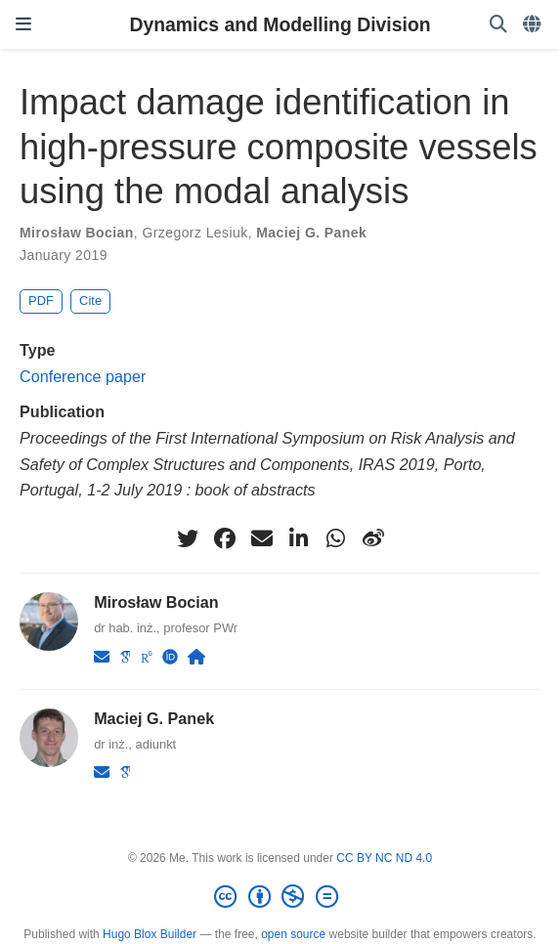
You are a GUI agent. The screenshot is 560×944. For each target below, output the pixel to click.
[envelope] (262, 538)
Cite (90, 300)
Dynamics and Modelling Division (280, 24)
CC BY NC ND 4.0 (384, 858)
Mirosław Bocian (77, 233)
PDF (41, 300)
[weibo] (373, 538)
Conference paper (83, 376)
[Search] (498, 25)
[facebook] (225, 538)
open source (293, 934)
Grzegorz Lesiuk (194, 233)
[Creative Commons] (280, 897)
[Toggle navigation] (23, 24)
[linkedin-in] (299, 538)
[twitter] (188, 538)
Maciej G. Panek (311, 233)
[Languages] (534, 25)
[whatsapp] (336, 538)
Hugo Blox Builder (150, 934)
